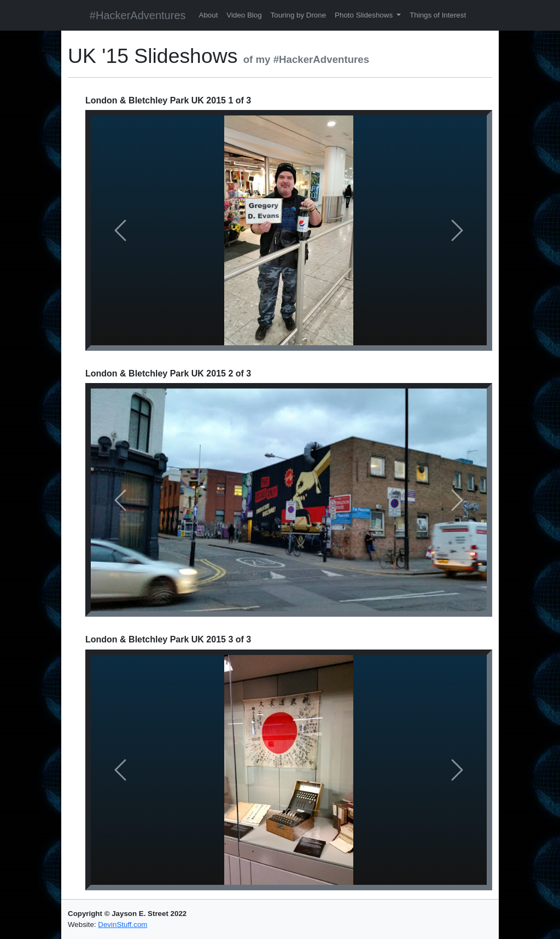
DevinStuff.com (122, 924)
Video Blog (244, 15)
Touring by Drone (299, 15)
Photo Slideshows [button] (365, 15)
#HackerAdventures (138, 15)
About (209, 15)
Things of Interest (438, 15)
